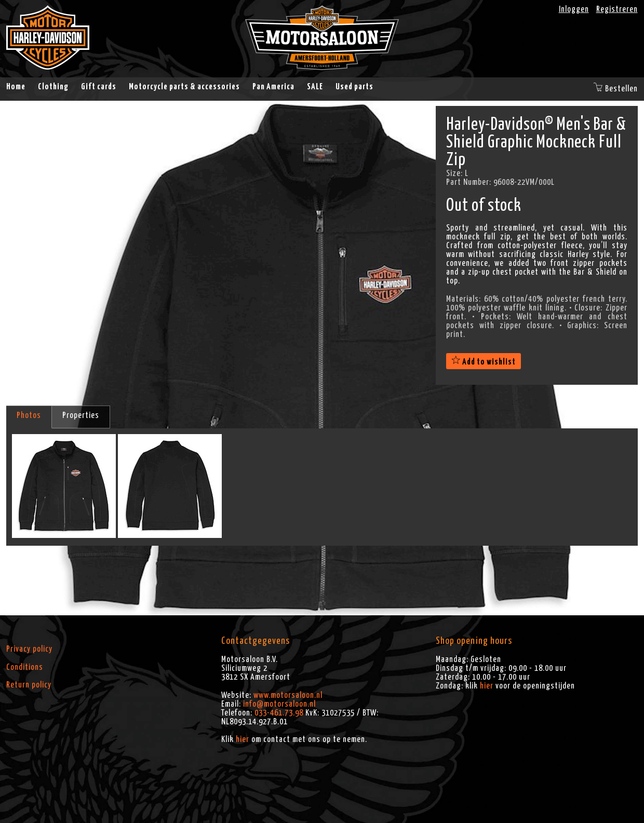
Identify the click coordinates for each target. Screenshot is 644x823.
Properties (81, 415)
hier (243, 739)
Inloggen (574, 9)
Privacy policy (29, 649)
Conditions (25, 667)
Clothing (53, 87)
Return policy (29, 685)
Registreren (617, 9)
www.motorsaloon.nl (288, 695)
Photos (29, 415)
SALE (315, 87)
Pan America (273, 87)
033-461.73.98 (279, 713)
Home (16, 87)
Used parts (354, 87)
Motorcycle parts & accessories (184, 87)
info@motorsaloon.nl (279, 704)
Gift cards (99, 87)
